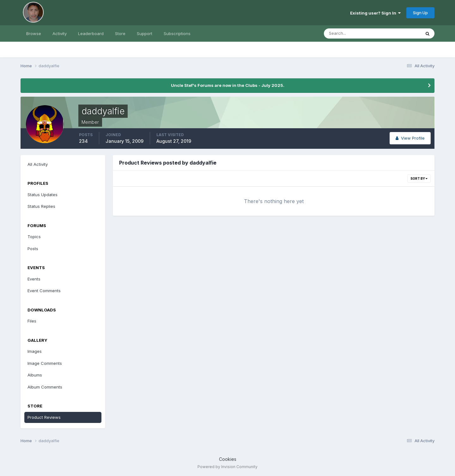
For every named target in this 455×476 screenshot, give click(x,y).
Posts (33, 249)
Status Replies (41, 206)
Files (32, 321)
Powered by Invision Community (227, 467)
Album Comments (45, 387)
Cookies (228, 459)
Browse (34, 33)
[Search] (352, 33)
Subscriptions (177, 33)
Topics (34, 237)
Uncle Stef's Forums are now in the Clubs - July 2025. (228, 85)
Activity (60, 33)
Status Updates (42, 195)
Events (34, 279)
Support (145, 33)
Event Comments (44, 291)
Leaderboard (91, 33)
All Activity (38, 164)
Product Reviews (44, 417)
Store (120, 33)
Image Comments (45, 363)
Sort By (419, 178)
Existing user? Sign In (375, 13)
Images (35, 351)
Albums (35, 375)
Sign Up (420, 13)
